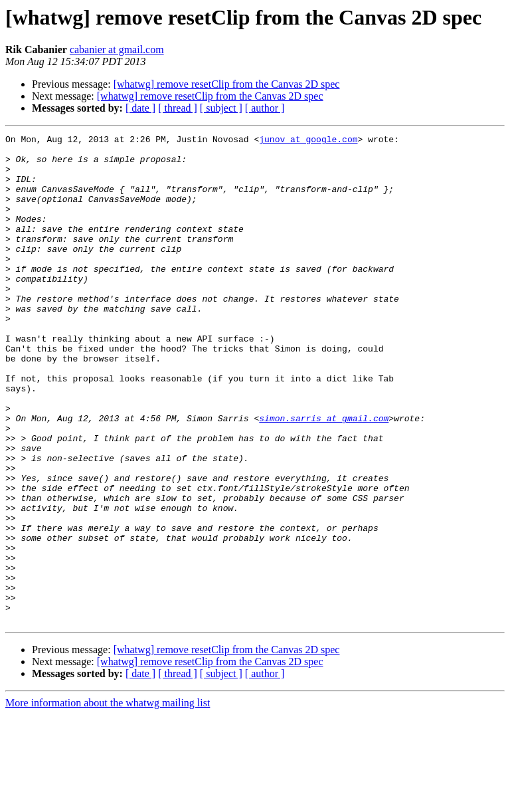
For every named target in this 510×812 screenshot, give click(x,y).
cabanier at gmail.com (117, 50)
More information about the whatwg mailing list (108, 800)
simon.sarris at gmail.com (324, 476)
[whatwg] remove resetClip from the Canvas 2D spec (227, 84)
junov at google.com (308, 141)
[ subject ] (221, 108)
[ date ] (140, 108)
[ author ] (265, 108)
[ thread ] (178, 108)
